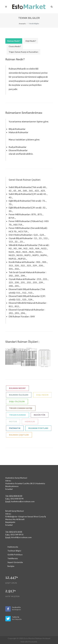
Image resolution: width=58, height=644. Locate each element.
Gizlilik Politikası (15, 555)
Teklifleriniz (13, 558)
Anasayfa (22, 24)
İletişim (11, 566)
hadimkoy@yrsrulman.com (23, 501)
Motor (13, 421)
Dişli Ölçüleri (17, 401)
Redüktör (40, 415)
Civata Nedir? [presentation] (15, 46)
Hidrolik (30, 421)
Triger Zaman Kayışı (21, 408)
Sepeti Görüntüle (15, 562)
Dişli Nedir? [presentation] (31, 41)
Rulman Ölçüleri (19, 395)
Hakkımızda (13, 547)
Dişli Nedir (42, 395)
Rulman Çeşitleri (19, 435)
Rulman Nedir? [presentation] (14, 41)
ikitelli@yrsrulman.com (21, 537)
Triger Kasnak (18, 415)
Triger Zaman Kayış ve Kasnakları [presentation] (23, 52)
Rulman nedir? (17, 388)
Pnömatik (15, 428)
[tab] (14, 41)
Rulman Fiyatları (38, 428)
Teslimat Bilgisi (14, 551)
